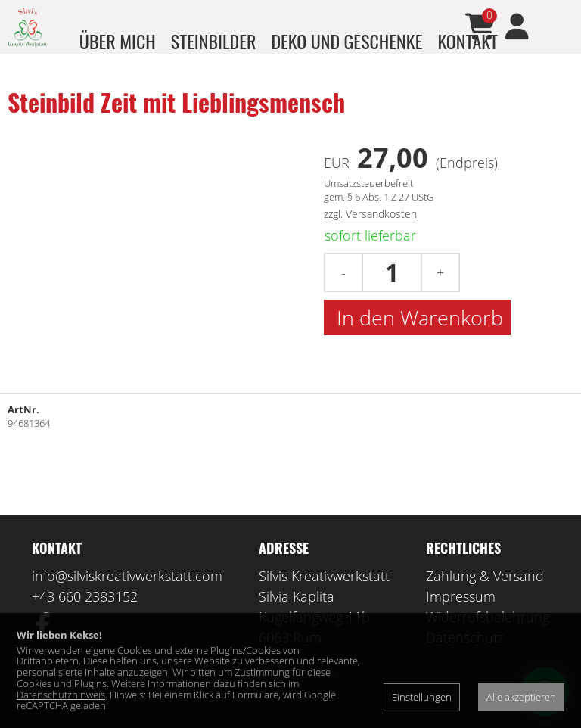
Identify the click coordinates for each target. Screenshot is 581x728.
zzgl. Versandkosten (370, 236)
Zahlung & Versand (485, 598)
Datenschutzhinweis (61, 695)
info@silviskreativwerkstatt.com (127, 598)
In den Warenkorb (417, 339)
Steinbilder (214, 41)
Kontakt (468, 41)
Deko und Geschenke (346, 41)
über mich (118, 41)
